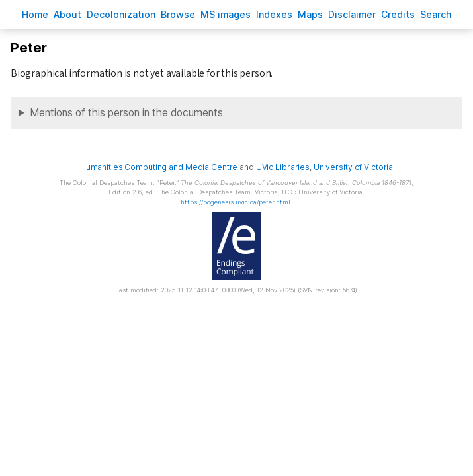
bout (67, 14)
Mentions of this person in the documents (126, 113)
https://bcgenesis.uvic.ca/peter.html (236, 202)
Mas (310, 14)
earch (436, 14)
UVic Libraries (283, 167)
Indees (274, 14)
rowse (178, 14)
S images (226, 14)
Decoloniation (121, 14)
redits (398, 14)
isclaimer (352, 14)
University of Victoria (353, 167)
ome (35, 14)
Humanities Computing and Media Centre (159, 167)
